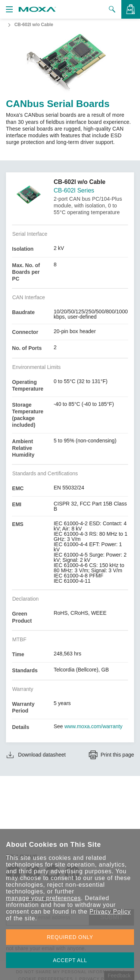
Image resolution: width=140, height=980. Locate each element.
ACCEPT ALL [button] (70, 960)
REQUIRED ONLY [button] (70, 937)
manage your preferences (43, 898)
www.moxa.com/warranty (94, 726)
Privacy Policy (110, 912)
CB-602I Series (74, 190)
